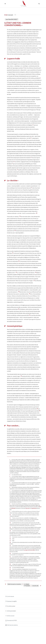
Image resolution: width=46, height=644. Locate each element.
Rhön (40, 507)
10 (37, 213)
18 (19, 292)
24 (40, 411)
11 (20, 216)
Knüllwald (13, 508)
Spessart (28, 508)
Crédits (27, 640)
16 (36, 272)
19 (30, 294)
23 (37, 409)
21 (30, 315)
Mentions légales (21, 640)
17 (34, 280)
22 (21, 376)
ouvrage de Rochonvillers (29, 550)
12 (15, 230)
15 (16, 272)
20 (19, 309)
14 (19, 261)
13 (13, 253)
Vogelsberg (34, 508)
